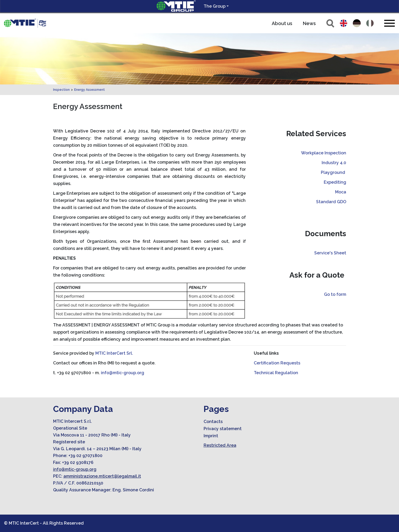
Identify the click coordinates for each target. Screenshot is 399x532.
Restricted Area (220, 445)
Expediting (335, 182)
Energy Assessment (90, 90)
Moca (341, 192)
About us (282, 23)
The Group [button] (215, 6)
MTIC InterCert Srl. (114, 353)
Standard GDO (331, 202)
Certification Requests (277, 363)
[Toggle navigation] (389, 23)
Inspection (61, 90)
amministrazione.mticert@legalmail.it (102, 476)
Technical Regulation (276, 373)
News (309, 23)
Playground (334, 172)
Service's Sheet (330, 253)
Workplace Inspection (324, 153)
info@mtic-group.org (123, 373)
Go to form (335, 294)
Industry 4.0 (334, 163)
